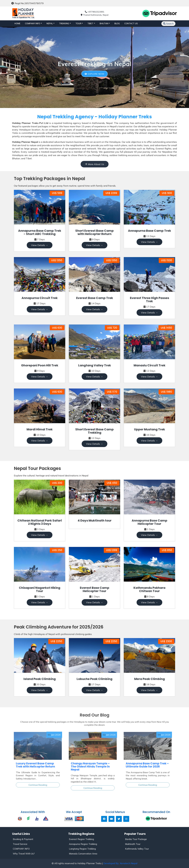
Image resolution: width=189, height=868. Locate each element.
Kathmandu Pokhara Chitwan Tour (149, 589)
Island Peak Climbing (40, 679)
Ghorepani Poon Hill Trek (40, 365)
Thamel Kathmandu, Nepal (95, 15)
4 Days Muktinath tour (95, 521)
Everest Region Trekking (81, 839)
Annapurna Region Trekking (83, 844)
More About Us (95, 164)
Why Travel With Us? (24, 854)
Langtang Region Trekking (82, 849)
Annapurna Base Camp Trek (150, 231)
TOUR (78, 23)
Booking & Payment (23, 839)
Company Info (33, 23)
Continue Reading (38, 778)
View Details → (40, 245)
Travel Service (20, 844)
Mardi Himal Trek (40, 429)
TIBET (90, 23)
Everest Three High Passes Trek (150, 300)
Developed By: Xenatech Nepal (120, 863)
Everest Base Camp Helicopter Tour (95, 589)
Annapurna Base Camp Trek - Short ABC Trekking (40, 232)
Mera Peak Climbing (150, 679)
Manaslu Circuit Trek (150, 365)
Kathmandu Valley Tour (137, 849)
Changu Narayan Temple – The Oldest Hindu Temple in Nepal (91, 765)
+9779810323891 (95, 12)
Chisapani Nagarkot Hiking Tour (40, 589)
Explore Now (94, 74)
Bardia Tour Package (136, 839)
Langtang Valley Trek (95, 365)
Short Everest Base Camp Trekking (94, 431)
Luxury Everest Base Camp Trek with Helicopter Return (36, 764)
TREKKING (64, 23)
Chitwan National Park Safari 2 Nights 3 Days (40, 522)
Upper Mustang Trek (150, 429)
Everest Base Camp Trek (95, 298)
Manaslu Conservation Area (83, 854)
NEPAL (50, 23)
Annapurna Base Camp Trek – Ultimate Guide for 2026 (147, 764)
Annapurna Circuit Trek (40, 298)
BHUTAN (104, 23)
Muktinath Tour (133, 844)
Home (17, 23)
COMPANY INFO (21, 849)
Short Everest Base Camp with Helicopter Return (94, 232)
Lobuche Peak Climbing (94, 679)
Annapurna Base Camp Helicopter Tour (150, 522)
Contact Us (131, 23)
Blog (117, 23)
